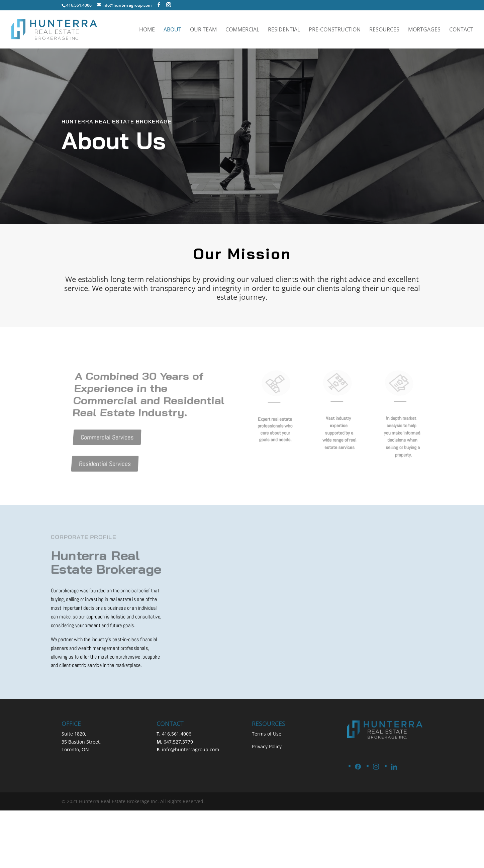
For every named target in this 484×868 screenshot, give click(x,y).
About (172, 30)
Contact (461, 30)
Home (147, 30)
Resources (384, 30)
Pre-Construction (335, 30)
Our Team (203, 30)
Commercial (242, 30)
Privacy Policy (267, 746)
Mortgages (424, 30)
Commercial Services (105, 433)
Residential (284, 30)
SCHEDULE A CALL (404, 6)
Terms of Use (267, 734)
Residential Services (100, 455)
